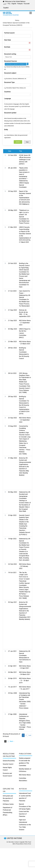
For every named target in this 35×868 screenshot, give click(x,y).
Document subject (10, 73)
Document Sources (11, 61)
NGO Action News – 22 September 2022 (25, 420)
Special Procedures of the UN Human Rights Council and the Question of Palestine (25, 810)
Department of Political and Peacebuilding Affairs (8, 811)
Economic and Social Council (7, 775)
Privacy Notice (20, 844)
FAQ (26, 842)
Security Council (8, 764)
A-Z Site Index (10, 842)
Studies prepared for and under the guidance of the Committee (25, 762)
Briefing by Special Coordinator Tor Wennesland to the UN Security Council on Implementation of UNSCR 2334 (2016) (24, 405)
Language (8, 99)
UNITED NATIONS (14, 838)
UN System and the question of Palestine (8, 798)
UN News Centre (8, 804)
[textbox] (5, 76)
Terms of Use (28, 844)
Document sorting (10, 54)
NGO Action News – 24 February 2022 (25, 566)
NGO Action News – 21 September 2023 (25, 323)
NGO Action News (25, 775)
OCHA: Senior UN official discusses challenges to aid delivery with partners (25, 160)
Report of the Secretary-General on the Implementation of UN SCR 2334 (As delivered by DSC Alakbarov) (25, 198)
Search (18, 142)
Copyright (22, 842)
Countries (7, 92)
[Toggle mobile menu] (31, 13)
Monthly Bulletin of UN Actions (25, 770)
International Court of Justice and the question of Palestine (25, 797)
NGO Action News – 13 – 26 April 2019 (25, 681)
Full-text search (9, 33)
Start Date (8, 40)
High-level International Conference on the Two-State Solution (25, 825)
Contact (17, 842)
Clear (27, 142)
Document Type (9, 82)
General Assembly (9, 761)
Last (30, 735)
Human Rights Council (7, 769)
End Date (7, 47)
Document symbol (10, 113)
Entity (6, 130)
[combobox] (17, 64)
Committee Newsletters (23, 779)
